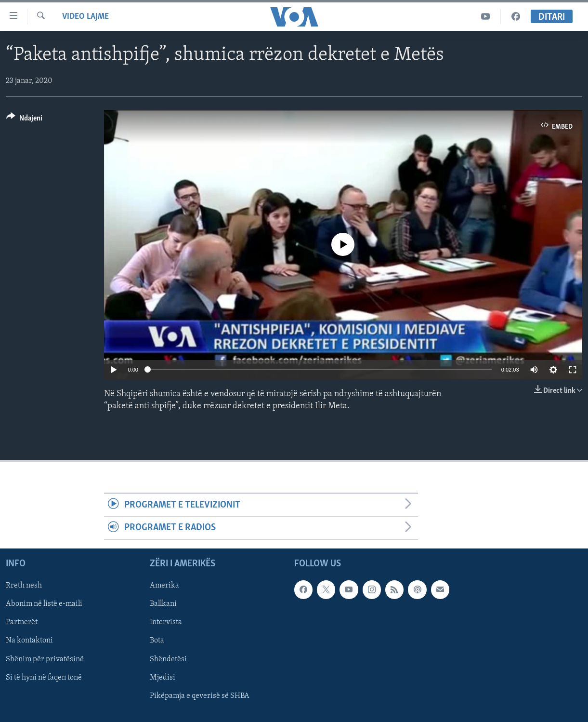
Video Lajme (85, 17)
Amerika (164, 586)
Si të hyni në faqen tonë (44, 677)
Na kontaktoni (29, 641)
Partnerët (22, 622)
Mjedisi (163, 677)
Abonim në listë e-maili (44, 604)
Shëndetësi (168, 659)
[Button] (24, 120)
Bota (157, 641)
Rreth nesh (24, 586)
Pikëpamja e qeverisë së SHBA (200, 695)
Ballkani (163, 604)
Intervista (166, 622)
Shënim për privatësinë (45, 659)
